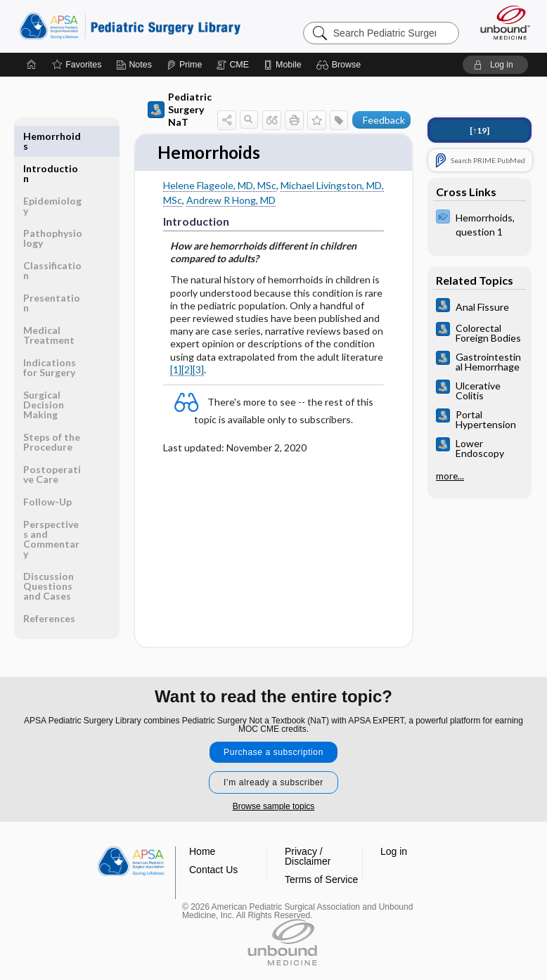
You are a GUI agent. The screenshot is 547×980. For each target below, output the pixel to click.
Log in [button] (394, 851)
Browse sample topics (274, 806)
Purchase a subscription (273, 752)
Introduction (51, 141)
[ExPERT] (480, 224)
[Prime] (184, 65)
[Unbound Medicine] (501, 22)
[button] (341, 65)
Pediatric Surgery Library (130, 26)
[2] (187, 370)
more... (450, 476)
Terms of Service (321, 879)
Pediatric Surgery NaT (180, 109)
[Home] (32, 65)
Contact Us (213, 870)
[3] (198, 370)
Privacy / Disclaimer (308, 856)
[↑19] (480, 130)
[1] (176, 370)
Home (202, 851)
